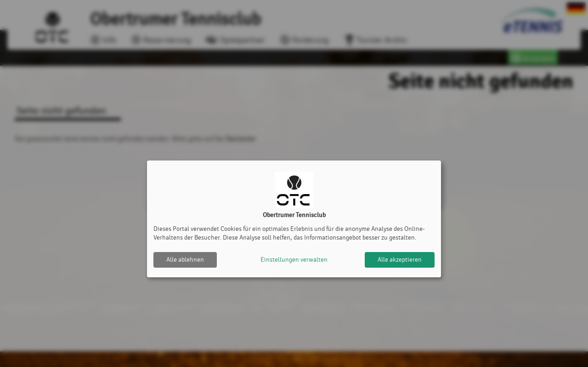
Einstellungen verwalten (294, 260)
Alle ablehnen (185, 260)
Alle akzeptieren (400, 260)
